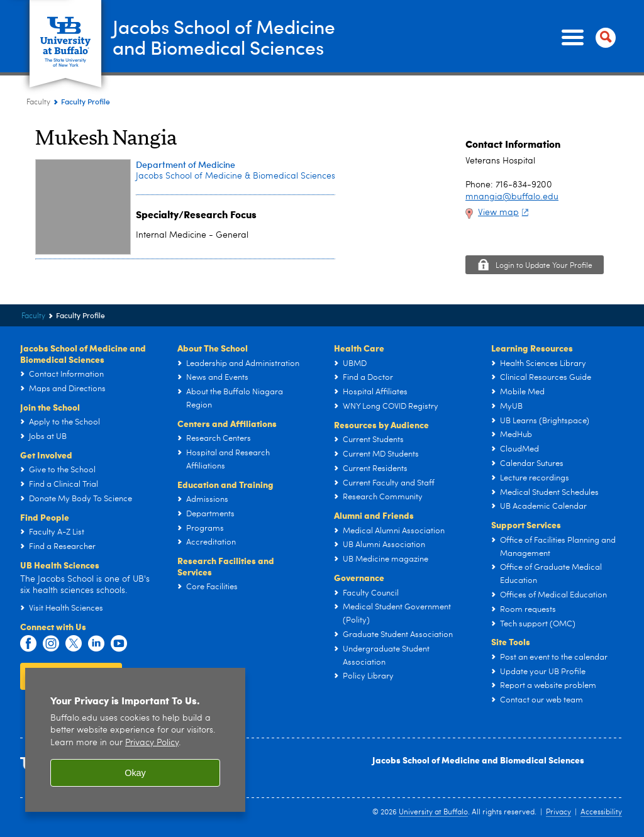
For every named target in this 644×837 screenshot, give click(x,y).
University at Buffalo (433, 812)
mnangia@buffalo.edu (512, 197)
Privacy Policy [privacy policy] (152, 743)
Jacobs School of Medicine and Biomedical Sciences (478, 760)
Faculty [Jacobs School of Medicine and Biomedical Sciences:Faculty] (38, 103)
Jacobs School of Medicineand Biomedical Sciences (224, 37)
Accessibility (601, 812)
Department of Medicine (186, 164)
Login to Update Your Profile (544, 266)
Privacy (558, 812)
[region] (135, 740)
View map (505, 213)
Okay (135, 773)
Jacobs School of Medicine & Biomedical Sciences (236, 176)
